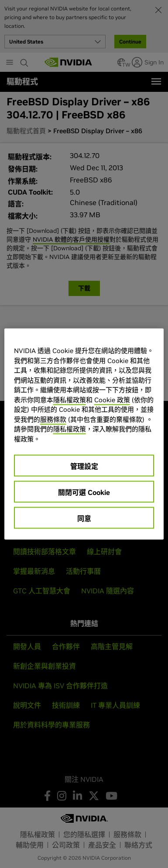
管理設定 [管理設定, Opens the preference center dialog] (84, 466)
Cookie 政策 (112, 399)
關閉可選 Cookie (84, 492)
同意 (84, 518)
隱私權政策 (70, 399)
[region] (84, 434)
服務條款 (53, 419)
